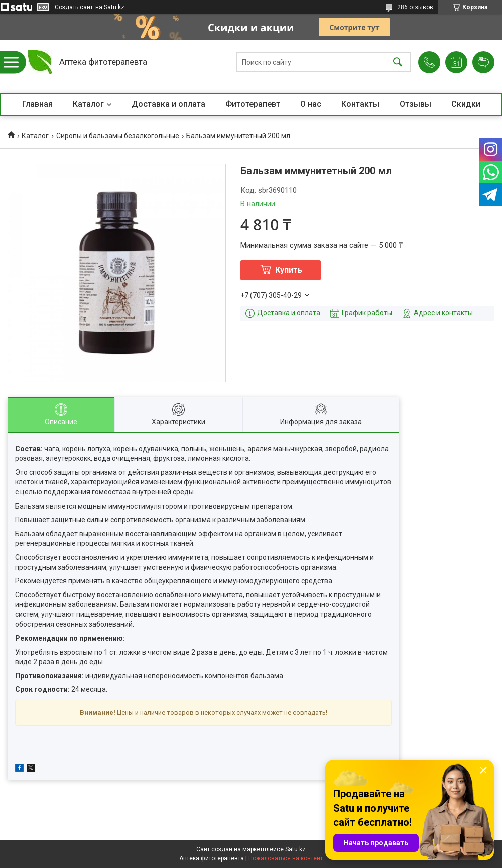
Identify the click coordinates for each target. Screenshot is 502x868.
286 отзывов (415, 7)
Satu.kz (295, 849)
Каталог (88, 104)
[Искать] (398, 63)
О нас (311, 104)
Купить (289, 270)
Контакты (360, 104)
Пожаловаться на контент (286, 858)
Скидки (466, 104)
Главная (37, 104)
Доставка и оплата (168, 104)
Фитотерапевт (253, 104)
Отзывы (415, 104)
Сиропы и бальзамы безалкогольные (118, 136)
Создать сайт (74, 7)
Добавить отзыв (483, 62)
